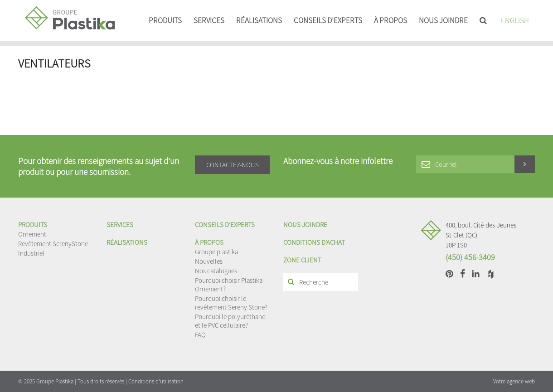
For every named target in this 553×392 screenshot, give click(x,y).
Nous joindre (443, 20)
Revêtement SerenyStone (53, 244)
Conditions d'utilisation (156, 381)
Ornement (32, 234)
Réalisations (259, 20)
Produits (165, 20)
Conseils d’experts (328, 20)
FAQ (200, 335)
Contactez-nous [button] (233, 165)
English (515, 20)
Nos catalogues (216, 271)
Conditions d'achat (314, 242)
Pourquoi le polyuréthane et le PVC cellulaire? (230, 321)
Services (209, 20)
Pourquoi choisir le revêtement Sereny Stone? (231, 303)
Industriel (31, 253)
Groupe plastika (216, 252)
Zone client (302, 260)
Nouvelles (209, 261)
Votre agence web (514, 381)
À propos (390, 20)
